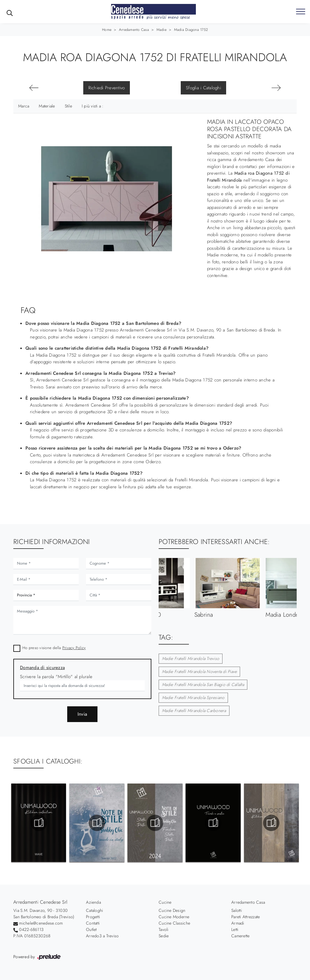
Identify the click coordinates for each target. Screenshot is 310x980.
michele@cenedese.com (41, 923)
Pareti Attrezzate (246, 917)
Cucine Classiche (174, 923)
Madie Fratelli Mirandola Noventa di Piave (199, 671)
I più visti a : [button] (93, 106)
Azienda (93, 902)
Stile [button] (68, 106)
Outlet (91, 929)
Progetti (93, 917)
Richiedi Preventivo (107, 88)
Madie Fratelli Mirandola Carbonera (194, 711)
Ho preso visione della (54, 648)
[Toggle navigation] (301, 12)
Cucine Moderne (174, 917)
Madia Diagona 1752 (191, 30)
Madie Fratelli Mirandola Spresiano (193, 698)
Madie (162, 30)
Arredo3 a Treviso (102, 936)
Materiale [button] (47, 106)
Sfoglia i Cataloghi (203, 88)
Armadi (238, 923)
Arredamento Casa (134, 30)
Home (107, 30)
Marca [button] (24, 106)
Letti (235, 929)
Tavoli (164, 929)
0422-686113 (31, 929)
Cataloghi (94, 910)
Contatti (93, 923)
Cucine (165, 902)
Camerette (240, 936)
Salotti (237, 910)
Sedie (164, 936)
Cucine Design (172, 910)
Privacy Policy (74, 648)
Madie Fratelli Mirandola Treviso (191, 658)
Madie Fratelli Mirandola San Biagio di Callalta (203, 685)
